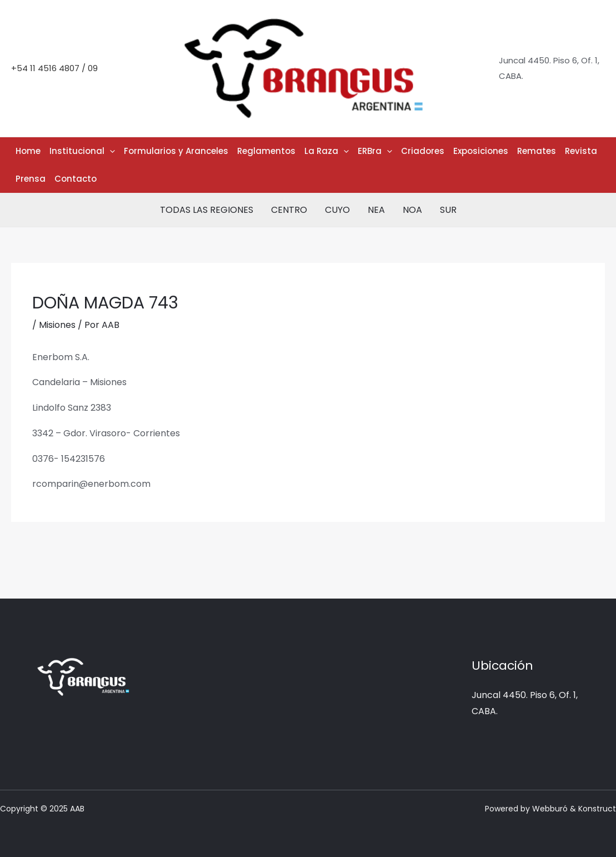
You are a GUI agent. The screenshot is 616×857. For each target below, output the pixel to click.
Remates (537, 151)
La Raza (327, 151)
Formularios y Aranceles (176, 151)
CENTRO (289, 210)
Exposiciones (481, 151)
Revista (581, 151)
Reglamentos (266, 151)
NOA (412, 210)
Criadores (423, 151)
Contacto (76, 179)
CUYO (337, 210)
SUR (448, 210)
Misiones (57, 325)
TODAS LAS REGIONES (207, 210)
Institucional (82, 151)
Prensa (31, 179)
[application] (110, 151)
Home (28, 151)
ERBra (375, 151)
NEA (376, 210)
